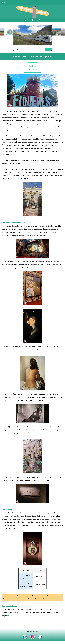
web (9, 616)
